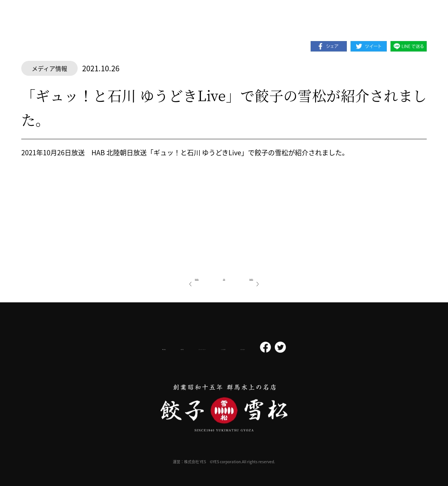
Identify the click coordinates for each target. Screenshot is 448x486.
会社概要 (106, 347)
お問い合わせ (299, 348)
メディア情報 (49, 68)
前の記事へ (176, 277)
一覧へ (224, 277)
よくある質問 (253, 348)
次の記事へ (272, 277)
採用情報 (145, 347)
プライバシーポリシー (196, 347)
